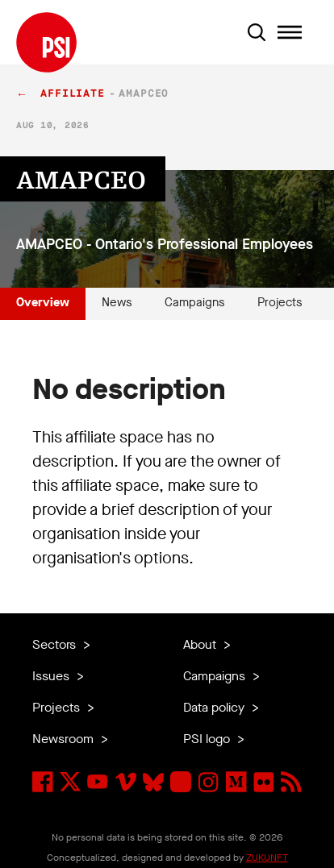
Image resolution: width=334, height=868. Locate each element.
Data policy (215, 707)
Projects (280, 302)
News (117, 302)
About (201, 644)
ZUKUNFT (267, 858)
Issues (52, 676)
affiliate (73, 94)
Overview (43, 302)
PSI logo (208, 739)
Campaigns (195, 302)
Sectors (56, 644)
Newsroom (65, 739)
